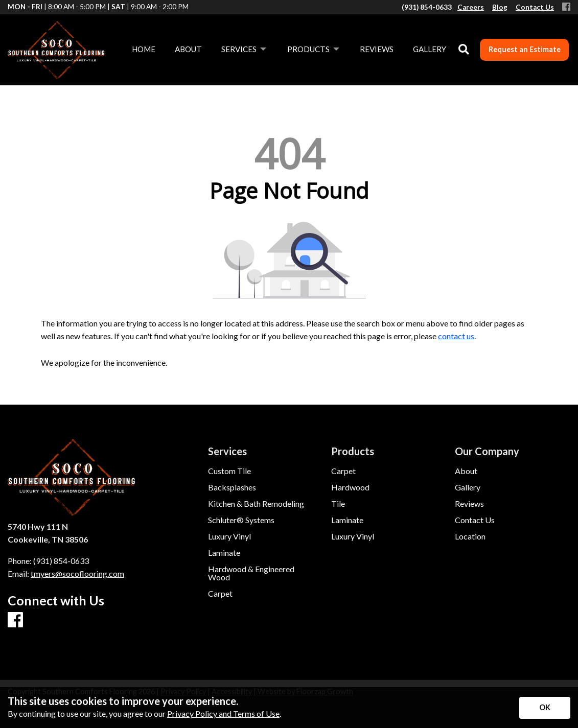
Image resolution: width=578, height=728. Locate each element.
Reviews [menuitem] (377, 49)
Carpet (220, 594)
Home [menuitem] (144, 49)
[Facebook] (566, 7)
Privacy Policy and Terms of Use (223, 713)
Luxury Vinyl (229, 536)
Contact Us (475, 520)
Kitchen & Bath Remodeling (256, 504)
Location (470, 536)
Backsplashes (232, 487)
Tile (338, 504)
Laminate (224, 553)
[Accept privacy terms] (545, 708)
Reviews (469, 504)
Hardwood (350, 487)
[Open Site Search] (464, 50)
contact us (456, 336)
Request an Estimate (525, 49)
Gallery (468, 487)
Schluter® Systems (241, 520)
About (466, 471)
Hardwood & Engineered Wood (251, 573)
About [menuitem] (188, 49)
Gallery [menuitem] (430, 49)
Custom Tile (229, 471)
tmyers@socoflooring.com (77, 573)
